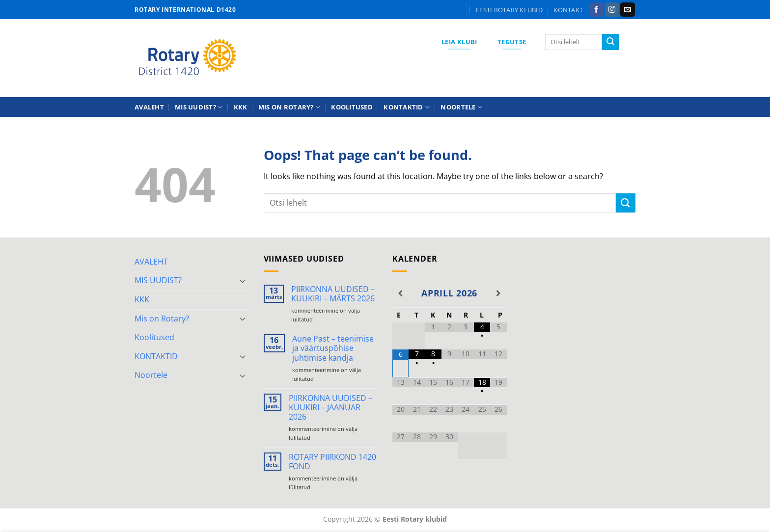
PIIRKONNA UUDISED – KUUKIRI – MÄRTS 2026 (333, 294)
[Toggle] (243, 281)
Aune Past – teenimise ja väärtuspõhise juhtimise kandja (333, 348)
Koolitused (352, 107)
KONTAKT (568, 10)
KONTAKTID (407, 107)
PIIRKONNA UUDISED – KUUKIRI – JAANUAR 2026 (330, 408)
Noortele (461, 107)
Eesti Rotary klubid (509, 10)
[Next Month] (498, 293)
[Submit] (610, 42)
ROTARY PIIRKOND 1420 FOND (332, 462)
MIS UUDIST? (199, 107)
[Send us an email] (627, 10)
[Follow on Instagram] (612, 10)
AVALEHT (149, 107)
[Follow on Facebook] (596, 10)
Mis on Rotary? (289, 107)
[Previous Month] (400, 293)
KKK (241, 107)
